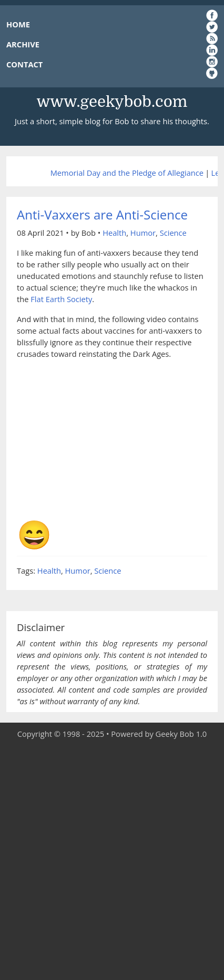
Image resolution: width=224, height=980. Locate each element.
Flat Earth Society (61, 299)
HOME (18, 24)
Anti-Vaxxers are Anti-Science (102, 214)
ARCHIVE (23, 44)
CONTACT (24, 64)
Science (173, 233)
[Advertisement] (112, 860)
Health (114, 233)
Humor (143, 233)
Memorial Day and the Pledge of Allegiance (127, 173)
